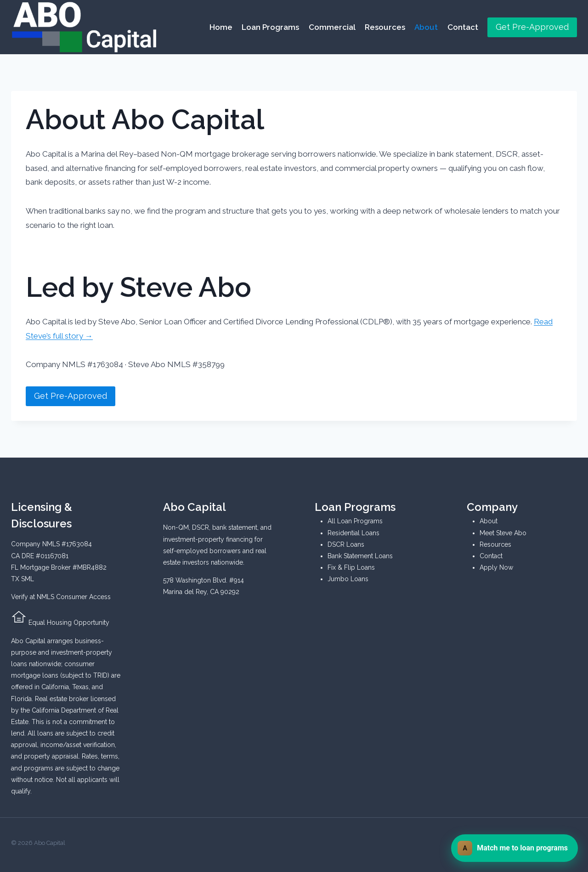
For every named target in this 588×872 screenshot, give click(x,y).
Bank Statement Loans (360, 556)
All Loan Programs (355, 521)
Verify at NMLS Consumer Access (61, 597)
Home (221, 27)
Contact (463, 27)
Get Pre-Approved (532, 27)
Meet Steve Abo (503, 533)
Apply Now (496, 567)
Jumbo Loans (348, 579)
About (426, 27)
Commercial (332, 27)
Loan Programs (270, 27)
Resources (385, 27)
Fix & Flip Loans (351, 567)
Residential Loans (353, 533)
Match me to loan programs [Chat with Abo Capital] (513, 848)
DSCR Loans (346, 544)
